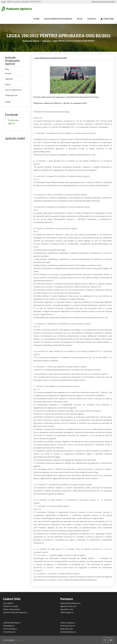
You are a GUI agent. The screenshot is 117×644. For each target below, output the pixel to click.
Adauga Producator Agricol (104, 2)
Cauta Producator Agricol (58, 19)
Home (36, 19)
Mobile (8, 102)
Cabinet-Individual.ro (12, 623)
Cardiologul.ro (9, 626)
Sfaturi (8, 85)
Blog (80, 19)
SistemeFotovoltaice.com (70, 603)
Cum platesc (8, 603)
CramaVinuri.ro (9, 632)
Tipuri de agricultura (13, 90)
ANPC (18, 640)
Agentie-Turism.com (68, 606)
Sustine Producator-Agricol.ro (15, 612)
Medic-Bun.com (67, 629)
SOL (22, 640)
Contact (92, 19)
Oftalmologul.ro (67, 612)
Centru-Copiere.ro (68, 623)
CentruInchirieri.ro (68, 626)
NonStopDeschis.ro (68, 632)
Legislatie (46, 41)
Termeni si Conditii (11, 606)
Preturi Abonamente (11, 609)
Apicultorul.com (67, 609)
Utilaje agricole (11, 96)
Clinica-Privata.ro (10, 629)
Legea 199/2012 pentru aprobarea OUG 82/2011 (51, 58)
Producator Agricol (31, 41)
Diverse (8, 73)
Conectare (107, 19)
